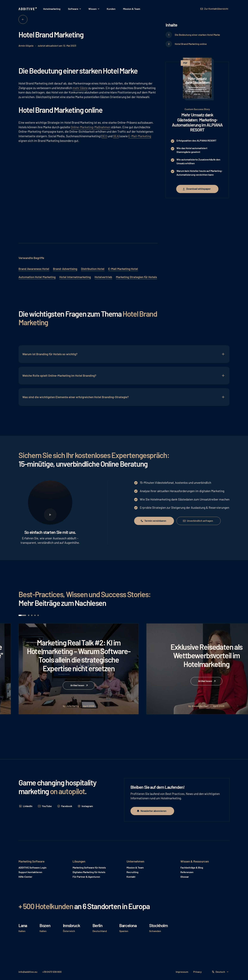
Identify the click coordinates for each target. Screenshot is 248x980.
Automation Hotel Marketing (37, 277)
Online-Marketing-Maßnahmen (91, 127)
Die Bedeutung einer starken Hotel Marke (197, 35)
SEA (116, 136)
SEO (104, 136)
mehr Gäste (80, 88)
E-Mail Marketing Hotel (123, 269)
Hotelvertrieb (103, 277)
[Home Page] (28, 9)
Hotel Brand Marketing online (191, 44)
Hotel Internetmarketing (75, 277)
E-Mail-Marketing (140, 136)
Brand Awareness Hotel (34, 269)
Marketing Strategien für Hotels (136, 277)
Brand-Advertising (65, 269)
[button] (74, 9)
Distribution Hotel (93, 269)
